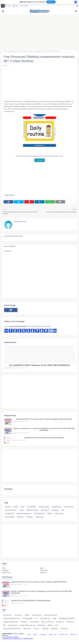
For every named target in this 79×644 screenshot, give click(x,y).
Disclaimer (5, 570)
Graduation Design (44, 507)
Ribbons (50, 514)
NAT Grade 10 (45, 510)
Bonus (23, 507)
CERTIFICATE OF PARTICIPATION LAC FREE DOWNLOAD (44, 438)
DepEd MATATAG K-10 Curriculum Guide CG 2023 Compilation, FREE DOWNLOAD (44, 419)
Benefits (16, 507)
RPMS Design (41, 625)
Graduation (24, 622)
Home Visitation (69, 507)
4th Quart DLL (18, 615)
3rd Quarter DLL (8, 615)
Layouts (22, 510)
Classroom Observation (51, 615)
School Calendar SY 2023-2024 (12, 629)
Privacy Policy (6, 573)
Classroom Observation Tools (11, 618)
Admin (7, 66)
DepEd (54, 618)
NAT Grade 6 (55, 510)
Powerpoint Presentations (24, 514)
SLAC (57, 625)
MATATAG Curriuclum (33, 510)
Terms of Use (44, 570)
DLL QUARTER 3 (32, 507)
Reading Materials (13, 51)
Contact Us (43, 573)
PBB (63, 510)
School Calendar (10, 517)
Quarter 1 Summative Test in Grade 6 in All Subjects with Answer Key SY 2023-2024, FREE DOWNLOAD (44, 429)
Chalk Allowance (37, 615)
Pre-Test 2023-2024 (39, 514)
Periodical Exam (13, 625)
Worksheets (29, 517)
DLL (37, 618)
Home (8, 6)
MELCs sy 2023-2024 (48, 622)
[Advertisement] (39, 32)
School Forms (27, 629)
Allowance (8, 507)
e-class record (39, 517)
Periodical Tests (10, 514)
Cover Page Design (28, 618)
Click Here (51, 2)
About (16, 6)
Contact (24, 6)
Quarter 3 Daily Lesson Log (27, 625)
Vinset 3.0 (37, 629)
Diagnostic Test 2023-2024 (11, 622)
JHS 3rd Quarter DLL (11, 510)
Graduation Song (57, 507)
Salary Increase (59, 514)
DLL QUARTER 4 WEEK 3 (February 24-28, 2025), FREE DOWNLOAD (40, 365)
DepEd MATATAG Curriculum (67, 618)
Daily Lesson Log (45, 618)
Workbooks (20, 517)
